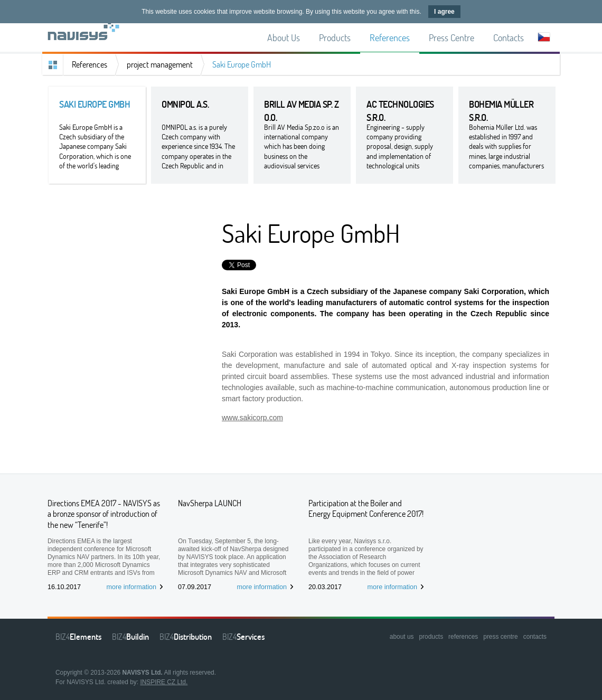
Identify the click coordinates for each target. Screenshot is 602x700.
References (90, 64)
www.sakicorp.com (252, 418)
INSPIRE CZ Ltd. (164, 682)
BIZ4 (78, 637)
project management (160, 64)
